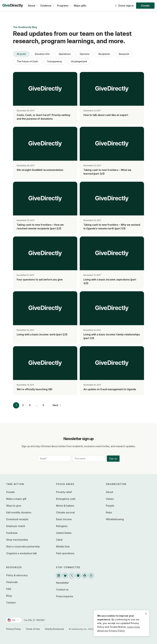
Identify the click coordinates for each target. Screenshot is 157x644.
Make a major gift (16, 499)
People (110, 506)
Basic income (64, 519)
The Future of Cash (27, 61)
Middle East (63, 546)
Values (110, 499)
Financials (12, 582)
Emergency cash (66, 499)
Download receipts (17, 519)
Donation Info (42, 54)
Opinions (85, 54)
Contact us (62, 590)
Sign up (113, 459)
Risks (109, 512)
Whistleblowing (115, 519)
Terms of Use (33, 629)
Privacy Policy (13, 629)
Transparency (54, 61)
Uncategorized (79, 61)
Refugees (62, 526)
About (109, 492)
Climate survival (65, 512)
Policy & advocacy (17, 575)
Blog (9, 596)
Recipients (104, 54)
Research (124, 54)
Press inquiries (65, 596)
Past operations (65, 553)
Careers (11, 603)
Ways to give (14, 506)
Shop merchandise (17, 540)
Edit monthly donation (19, 512)
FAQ (9, 589)
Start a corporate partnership (23, 546)
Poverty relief (64, 492)
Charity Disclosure (54, 629)
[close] (146, 614)
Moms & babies (65, 506)
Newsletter (62, 583)
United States (64, 533)
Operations (65, 54)
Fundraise (12, 533)
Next (57, 405)
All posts (21, 54)
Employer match (16, 526)
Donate (145, 6)
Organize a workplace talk (22, 553)
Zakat (59, 540)
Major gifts (80, 6)
